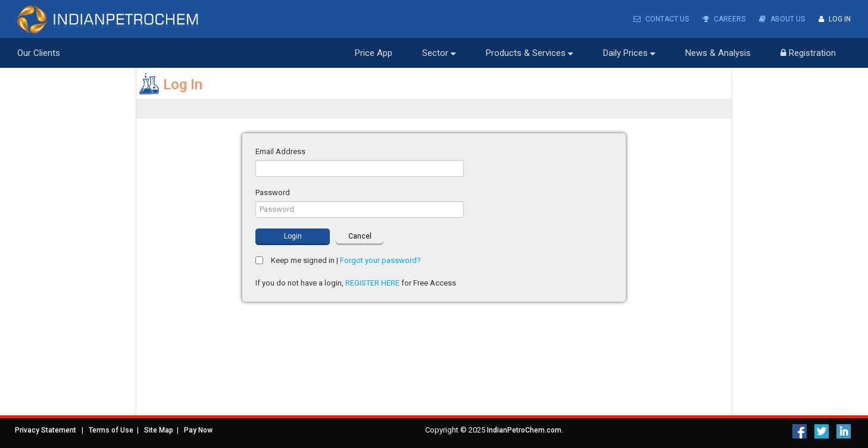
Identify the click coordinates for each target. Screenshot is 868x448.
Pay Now (198, 430)
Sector (439, 53)
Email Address (280, 151)
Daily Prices (629, 53)
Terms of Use (111, 430)
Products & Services (530, 53)
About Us (782, 19)
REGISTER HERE (372, 283)
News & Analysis (718, 53)
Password (273, 192)
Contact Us (661, 19)
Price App (374, 53)
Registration (808, 53)
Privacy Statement (46, 430)
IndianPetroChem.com (524, 430)
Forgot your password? (380, 260)
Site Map (159, 430)
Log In (835, 19)
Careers (724, 19)
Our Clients (39, 53)
